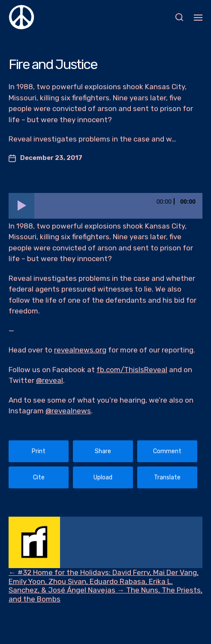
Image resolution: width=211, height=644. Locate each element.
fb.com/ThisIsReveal (132, 370)
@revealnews (68, 411)
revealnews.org (80, 350)
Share (103, 451)
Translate (167, 477)
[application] (105, 206)
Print (39, 451)
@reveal (50, 380)
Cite (39, 477)
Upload (103, 477)
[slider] (118, 206)
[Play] (21, 206)
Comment (167, 451)
